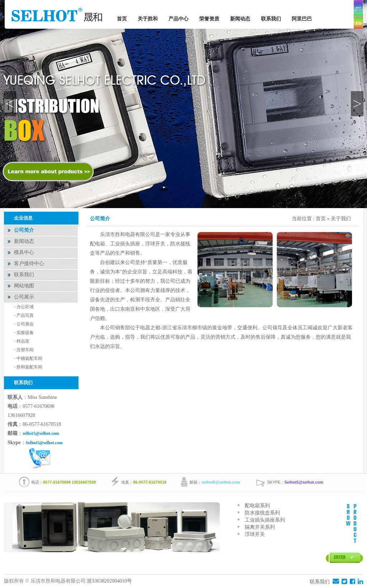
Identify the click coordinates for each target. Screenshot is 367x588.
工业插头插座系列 (265, 520)
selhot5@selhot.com (41, 433)
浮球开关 (255, 534)
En (359, 23)
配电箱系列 (257, 506)
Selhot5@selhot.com (44, 443)
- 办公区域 (24, 307)
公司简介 (24, 230)
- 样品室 (22, 341)
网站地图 (24, 286)
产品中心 (178, 19)
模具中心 (24, 252)
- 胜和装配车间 (28, 367)
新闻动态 (240, 19)
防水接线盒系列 (262, 513)
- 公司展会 (24, 324)
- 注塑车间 (24, 350)
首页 (122, 19)
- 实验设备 (24, 333)
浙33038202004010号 (110, 581)
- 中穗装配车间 (28, 358)
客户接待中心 (29, 264)
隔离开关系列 (260, 527)
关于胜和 (148, 19)
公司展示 (24, 297)
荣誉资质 (209, 19)
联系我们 (271, 19)
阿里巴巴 (302, 19)
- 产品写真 (24, 315)
